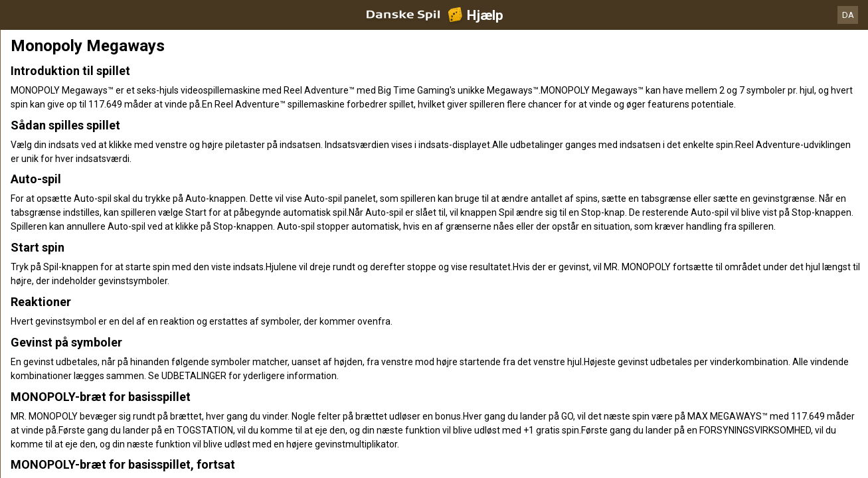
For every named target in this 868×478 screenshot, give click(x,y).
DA (848, 15)
